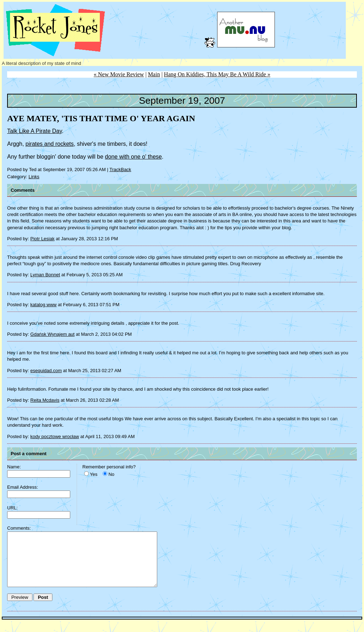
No (111, 474)
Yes (94, 474)
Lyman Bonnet (45, 275)
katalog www (43, 305)
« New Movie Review (119, 74)
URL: (12, 508)
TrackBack (120, 169)
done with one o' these (133, 157)
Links (34, 177)
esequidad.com (46, 371)
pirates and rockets (50, 144)
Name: (14, 467)
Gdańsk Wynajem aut (52, 334)
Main (154, 74)
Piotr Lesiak (42, 239)
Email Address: (23, 487)
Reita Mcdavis (45, 400)
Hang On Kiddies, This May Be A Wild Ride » (217, 74)
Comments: (19, 528)
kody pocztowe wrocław (55, 436)
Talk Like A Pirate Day (35, 131)
